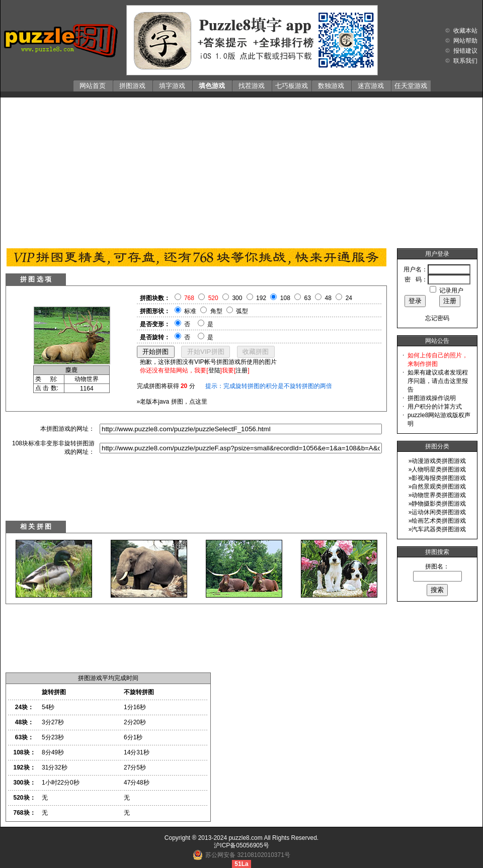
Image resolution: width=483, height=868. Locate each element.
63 (308, 298)
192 (261, 298)
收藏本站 (465, 31)
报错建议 (465, 51)
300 (237, 298)
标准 (190, 311)
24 (349, 298)
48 (328, 298)
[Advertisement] (242, 170)
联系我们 (465, 61)
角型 (216, 311)
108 (285, 298)
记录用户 (451, 291)
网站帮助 (465, 41)
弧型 (242, 311)
